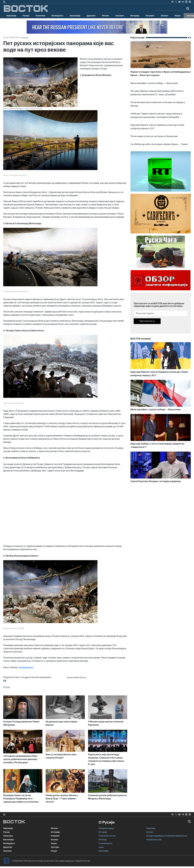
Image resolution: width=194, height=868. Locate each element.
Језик (101, 847)
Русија (26, 16)
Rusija (7, 687)
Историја (103, 832)
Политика (40, 16)
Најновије (11, 16)
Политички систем (107, 836)
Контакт (150, 832)
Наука (178, 16)
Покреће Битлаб (154, 840)
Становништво (106, 843)
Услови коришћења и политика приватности (167, 836)
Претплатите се (147, 321)
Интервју (135, 16)
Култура (25, 38)
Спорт (54, 851)
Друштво (91, 16)
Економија (75, 16)
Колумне (150, 16)
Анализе (120, 16)
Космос (164, 16)
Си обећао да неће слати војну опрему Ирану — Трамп (159, 144)
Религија (103, 840)
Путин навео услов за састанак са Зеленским (154, 136)
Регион (106, 16)
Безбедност (57, 16)
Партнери (151, 828)
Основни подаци (106, 828)
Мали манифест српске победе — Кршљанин (154, 83)
